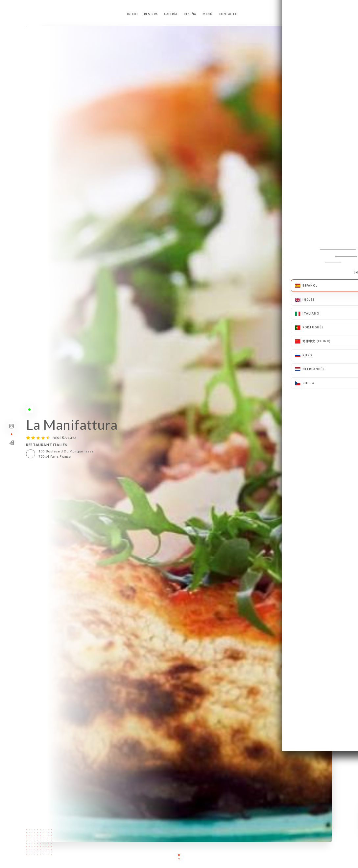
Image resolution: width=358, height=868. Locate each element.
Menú (207, 14)
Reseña (190, 14)
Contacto (228, 14)
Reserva (151, 14)
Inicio (132, 14)
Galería (171, 14)
